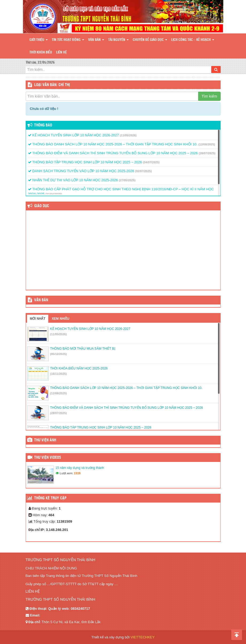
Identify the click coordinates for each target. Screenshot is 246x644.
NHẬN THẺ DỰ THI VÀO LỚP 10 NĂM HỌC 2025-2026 (73, 180)
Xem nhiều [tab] (61, 319)
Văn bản (96, 40)
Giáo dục (42, 206)
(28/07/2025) (207, 153)
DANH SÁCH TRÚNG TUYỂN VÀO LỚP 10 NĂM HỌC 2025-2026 (81, 171)
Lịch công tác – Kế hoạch (193, 40)
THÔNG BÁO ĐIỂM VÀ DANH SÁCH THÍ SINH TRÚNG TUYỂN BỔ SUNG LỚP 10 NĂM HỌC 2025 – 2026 (113, 153)
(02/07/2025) (143, 171)
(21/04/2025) (54, 194)
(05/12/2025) (58, 354)
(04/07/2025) (151, 162)
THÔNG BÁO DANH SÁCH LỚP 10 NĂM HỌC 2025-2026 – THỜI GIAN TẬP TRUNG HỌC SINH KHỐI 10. (113, 144)
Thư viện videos (48, 458)
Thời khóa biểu (41, 53)
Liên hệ (61, 53)
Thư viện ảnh (45, 440)
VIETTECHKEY (143, 637)
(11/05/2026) (128, 135)
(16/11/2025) (58, 374)
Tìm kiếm (209, 96)
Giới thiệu (39, 40)
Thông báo (43, 125)
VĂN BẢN (41, 300)
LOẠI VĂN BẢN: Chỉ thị (52, 85)
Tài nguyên (118, 40)
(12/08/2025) (207, 144)
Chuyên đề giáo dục (150, 40)
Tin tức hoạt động (68, 40)
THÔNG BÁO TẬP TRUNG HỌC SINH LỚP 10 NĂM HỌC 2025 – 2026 (85, 162)
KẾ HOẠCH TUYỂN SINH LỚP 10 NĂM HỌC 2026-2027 (74, 135)
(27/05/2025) (127, 180)
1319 (77, 473)
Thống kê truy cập (50, 498)
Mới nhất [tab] (38, 319)
